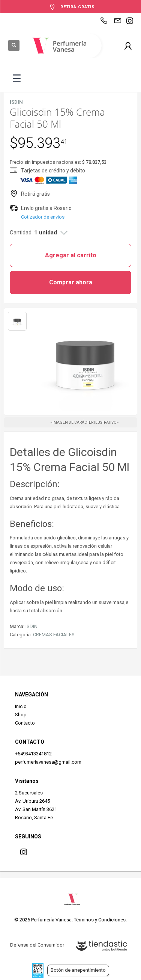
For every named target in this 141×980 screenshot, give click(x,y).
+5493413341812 (33, 754)
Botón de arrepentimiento (78, 970)
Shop (21, 715)
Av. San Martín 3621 (36, 809)
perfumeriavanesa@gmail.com (48, 762)
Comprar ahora (71, 282)
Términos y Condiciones (100, 920)
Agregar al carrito (71, 255)
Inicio (21, 706)
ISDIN (31, 626)
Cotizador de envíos (43, 217)
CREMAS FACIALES (54, 635)
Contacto (25, 723)
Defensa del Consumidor (37, 945)
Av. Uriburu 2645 (32, 801)
